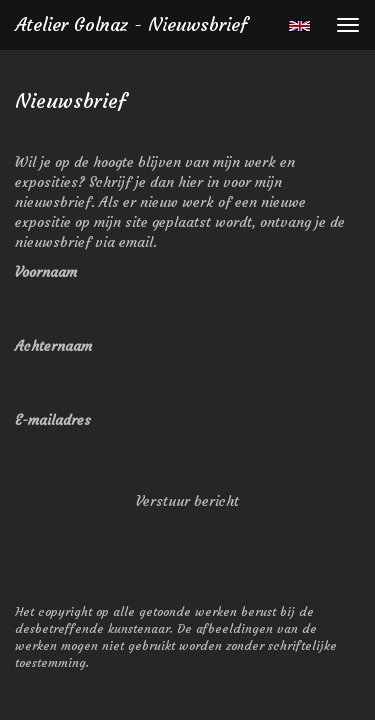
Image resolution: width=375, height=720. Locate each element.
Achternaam (53, 346)
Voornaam (46, 272)
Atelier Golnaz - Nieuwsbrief (131, 24)
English (299, 26)
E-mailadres (53, 420)
